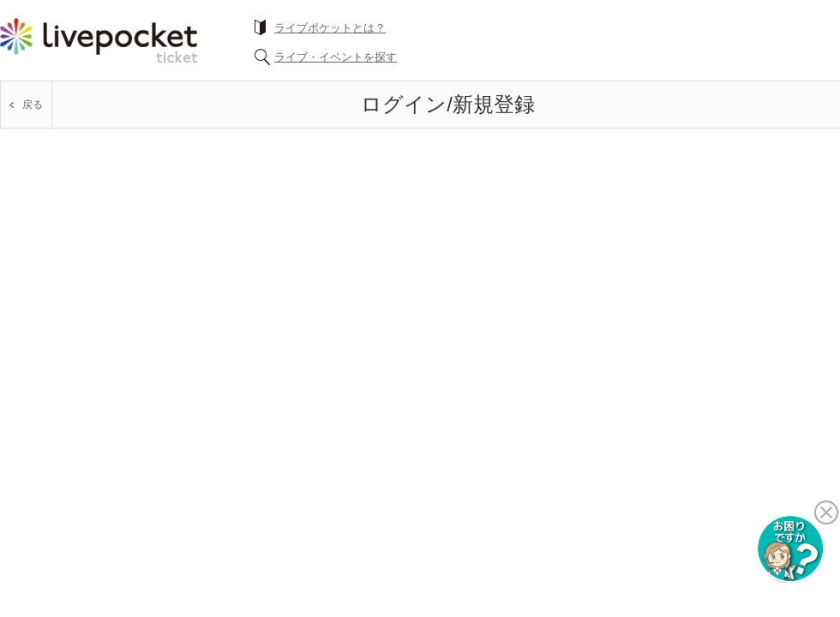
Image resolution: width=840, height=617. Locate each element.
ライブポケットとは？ (330, 28)
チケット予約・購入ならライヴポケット (99, 40)
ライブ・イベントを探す (336, 57)
